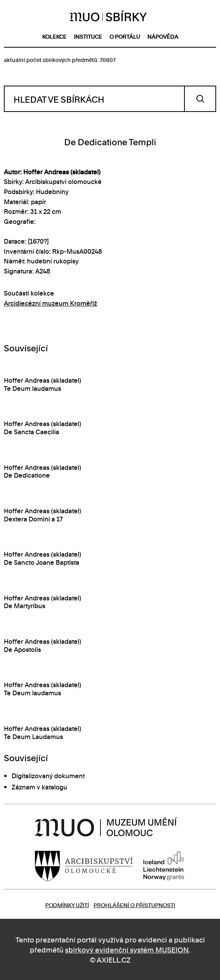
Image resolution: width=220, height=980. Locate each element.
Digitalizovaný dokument (48, 775)
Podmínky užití (67, 905)
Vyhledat (200, 99)
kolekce (54, 36)
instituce (88, 36)
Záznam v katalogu (39, 787)
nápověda (163, 36)
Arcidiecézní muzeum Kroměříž (50, 303)
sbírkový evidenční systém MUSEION (127, 949)
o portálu (125, 36)
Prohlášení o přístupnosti (134, 905)
